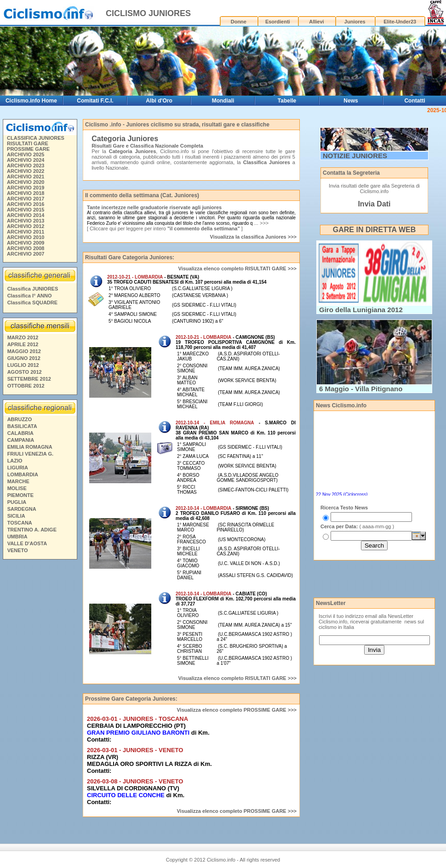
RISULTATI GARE (28, 143)
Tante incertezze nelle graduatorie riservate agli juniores (154, 207)
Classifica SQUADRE (32, 303)
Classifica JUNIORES (33, 289)
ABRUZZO (20, 419)
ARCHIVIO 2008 (26, 248)
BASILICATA (22, 426)
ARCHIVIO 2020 (26, 182)
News (351, 101)
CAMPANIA (21, 440)
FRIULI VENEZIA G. (30, 454)
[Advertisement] (40, 703)
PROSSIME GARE (28, 149)
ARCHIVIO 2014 (26, 215)
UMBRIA (17, 537)
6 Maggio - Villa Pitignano (361, 389)
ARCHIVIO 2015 (26, 210)
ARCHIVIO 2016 (26, 204)
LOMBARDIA (23, 474)
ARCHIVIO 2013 (26, 221)
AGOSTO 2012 (25, 372)
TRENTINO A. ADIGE (32, 530)
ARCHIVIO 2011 (26, 232)
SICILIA (16, 516)
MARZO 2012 (23, 337)
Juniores (355, 22)
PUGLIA (17, 502)
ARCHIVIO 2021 (26, 177)
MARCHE (18, 481)
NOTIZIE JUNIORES (355, 156)
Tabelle (287, 101)
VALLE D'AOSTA (27, 543)
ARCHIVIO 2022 (26, 171)
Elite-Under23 (400, 22)
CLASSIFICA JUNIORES (36, 138)
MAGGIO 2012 (24, 351)
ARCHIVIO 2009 (26, 243)
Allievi (316, 22)
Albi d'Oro (159, 101)
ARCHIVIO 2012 (26, 226)
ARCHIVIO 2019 (26, 188)
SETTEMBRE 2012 (29, 379)
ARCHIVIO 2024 (26, 160)
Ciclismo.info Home (31, 101)
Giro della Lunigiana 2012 (361, 310)
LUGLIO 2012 (23, 365)
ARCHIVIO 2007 (26, 254)
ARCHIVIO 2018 (26, 193)
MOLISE (17, 488)
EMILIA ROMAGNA (30, 447)
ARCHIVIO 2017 (26, 199)
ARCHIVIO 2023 (26, 166)
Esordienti (278, 22)
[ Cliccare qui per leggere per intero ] (165, 228)
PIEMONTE (20, 495)
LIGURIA (18, 468)
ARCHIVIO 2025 (26, 154)
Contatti (415, 101)
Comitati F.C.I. (95, 101)
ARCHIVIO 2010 (26, 237)
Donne (239, 22)
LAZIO (15, 461)
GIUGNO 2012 (24, 358)
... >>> (261, 223)
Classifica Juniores (267, 162)
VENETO (18, 550)
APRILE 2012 (23, 344)
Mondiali (223, 101)
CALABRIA (20, 433)
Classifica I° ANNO (30, 296)
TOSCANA (20, 523)
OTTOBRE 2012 (26, 386)
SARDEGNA (22, 509)
